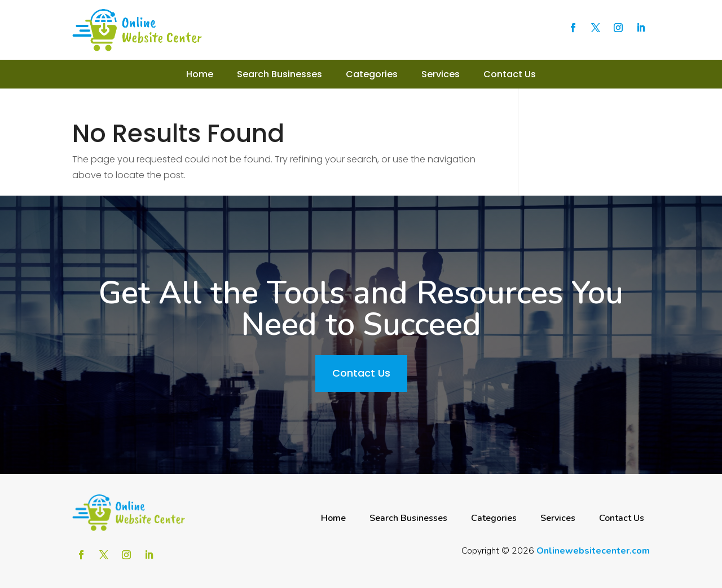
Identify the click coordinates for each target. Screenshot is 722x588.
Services (441, 74)
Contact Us (510, 74)
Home (200, 74)
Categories (372, 74)
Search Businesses (279, 74)
